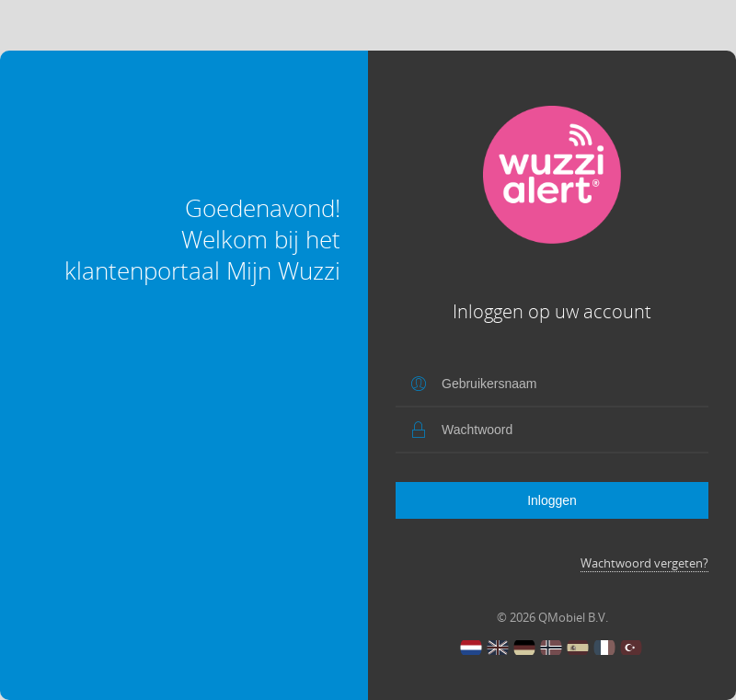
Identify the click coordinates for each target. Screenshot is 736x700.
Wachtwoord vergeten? (644, 563)
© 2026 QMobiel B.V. (552, 617)
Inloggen (552, 500)
